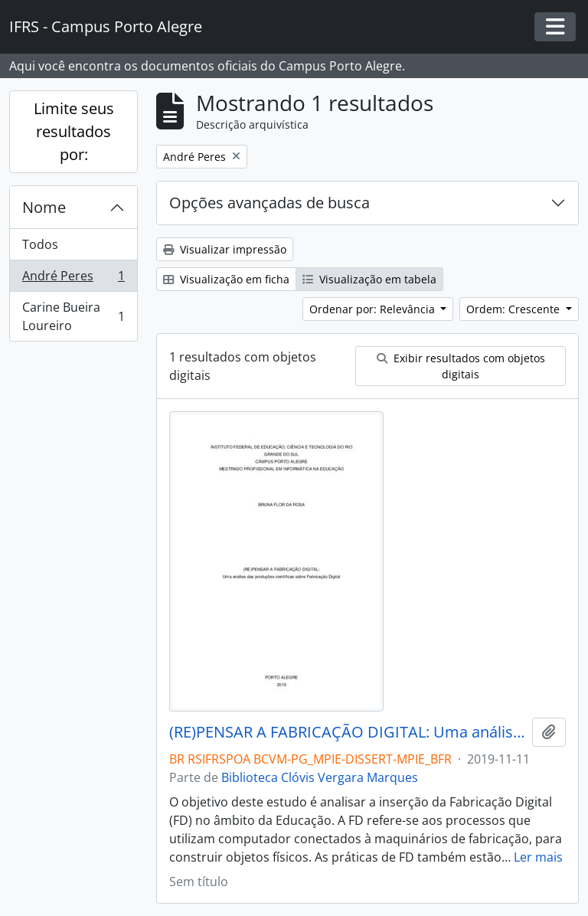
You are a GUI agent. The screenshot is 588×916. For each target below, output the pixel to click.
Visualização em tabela (369, 279)
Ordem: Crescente (514, 309)
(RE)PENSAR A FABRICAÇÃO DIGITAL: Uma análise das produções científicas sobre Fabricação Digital (348, 732)
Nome (44, 207)
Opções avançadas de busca (269, 203)
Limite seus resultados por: (74, 131)
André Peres (73, 279)
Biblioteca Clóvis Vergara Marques (320, 777)
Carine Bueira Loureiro (73, 316)
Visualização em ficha (226, 279)
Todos (40, 244)
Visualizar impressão (225, 249)
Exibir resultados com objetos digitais (461, 366)
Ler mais (538, 857)
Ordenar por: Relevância (374, 309)
